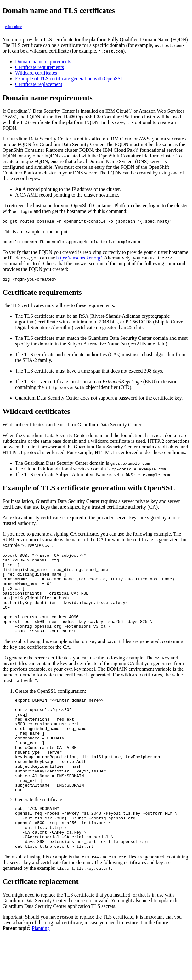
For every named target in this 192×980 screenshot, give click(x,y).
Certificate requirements (40, 67)
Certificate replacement (39, 84)
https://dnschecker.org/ (79, 260)
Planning (41, 974)
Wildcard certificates (36, 73)
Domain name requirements (43, 62)
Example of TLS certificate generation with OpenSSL (69, 79)
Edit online (13, 27)
